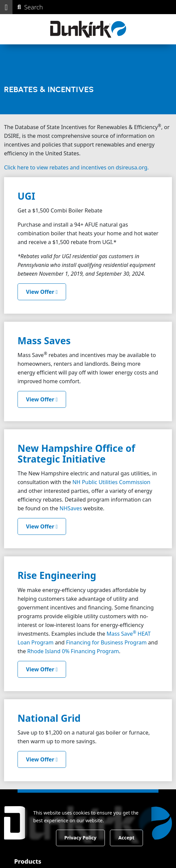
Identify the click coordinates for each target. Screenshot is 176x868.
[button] (6, 7)
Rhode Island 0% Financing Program (73, 651)
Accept (126, 838)
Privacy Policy (80, 838)
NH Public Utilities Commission (111, 482)
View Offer (42, 292)
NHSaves (71, 508)
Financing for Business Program (106, 642)
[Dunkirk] (88, 29)
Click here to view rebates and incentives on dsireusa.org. (76, 167)
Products (28, 861)
